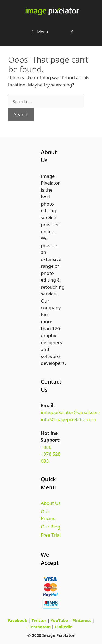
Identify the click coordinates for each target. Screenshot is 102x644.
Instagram (40, 627)
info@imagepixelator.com (68, 419)
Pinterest (82, 620)
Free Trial (51, 535)
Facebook (17, 620)
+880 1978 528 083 (51, 454)
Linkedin (64, 627)
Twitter (39, 620)
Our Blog (50, 527)
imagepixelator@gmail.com (71, 412)
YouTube (59, 620)
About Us (51, 503)
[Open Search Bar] (72, 32)
